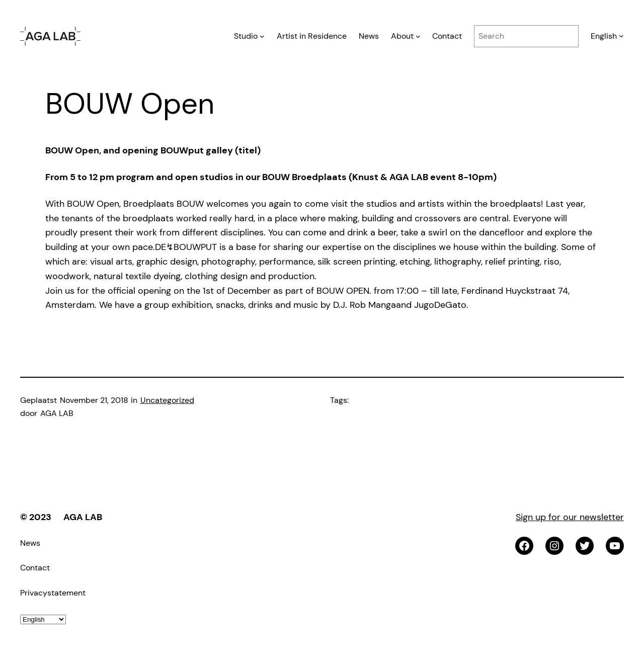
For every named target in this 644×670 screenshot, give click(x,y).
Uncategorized (167, 400)
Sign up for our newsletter (570, 517)
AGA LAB (83, 517)
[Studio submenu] (262, 36)
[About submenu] (418, 36)
